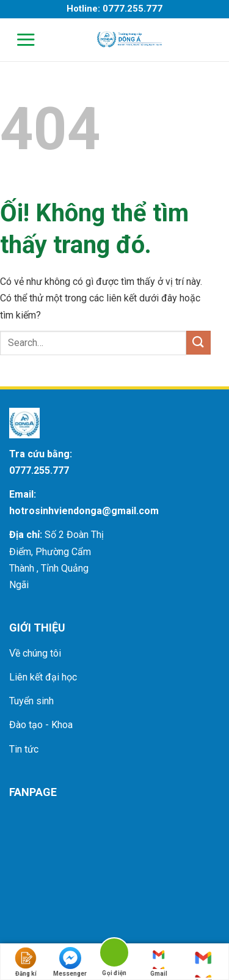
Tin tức (24, 749)
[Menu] (18, 39)
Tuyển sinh (31, 701)
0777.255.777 (39, 470)
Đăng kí (26, 962)
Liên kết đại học (43, 677)
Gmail (159, 962)
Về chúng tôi (35, 653)
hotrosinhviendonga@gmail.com (84, 511)
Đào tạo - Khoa (41, 725)
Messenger (70, 962)
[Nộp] (198, 343)
